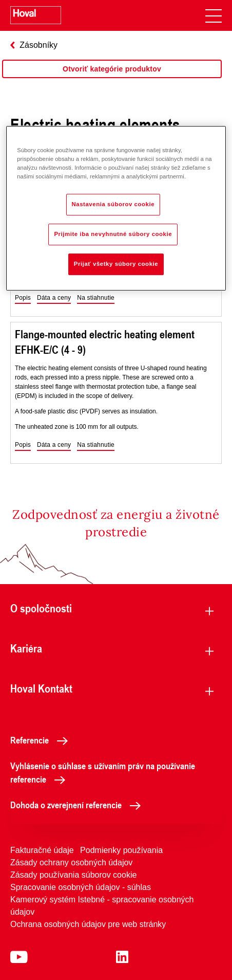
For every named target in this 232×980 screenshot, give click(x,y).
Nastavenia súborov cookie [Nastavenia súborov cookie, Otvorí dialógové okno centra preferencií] (113, 204)
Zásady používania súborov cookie (73, 875)
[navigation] (214, 15)
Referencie (42, 740)
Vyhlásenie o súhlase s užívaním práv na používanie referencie (103, 772)
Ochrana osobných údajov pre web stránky (88, 924)
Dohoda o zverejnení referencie (78, 805)
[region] (112, 79)
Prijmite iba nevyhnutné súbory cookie (113, 234)
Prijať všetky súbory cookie (116, 264)
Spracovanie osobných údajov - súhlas (81, 887)
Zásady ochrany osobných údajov (71, 863)
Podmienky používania (121, 850)
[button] (23, 298)
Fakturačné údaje (42, 850)
